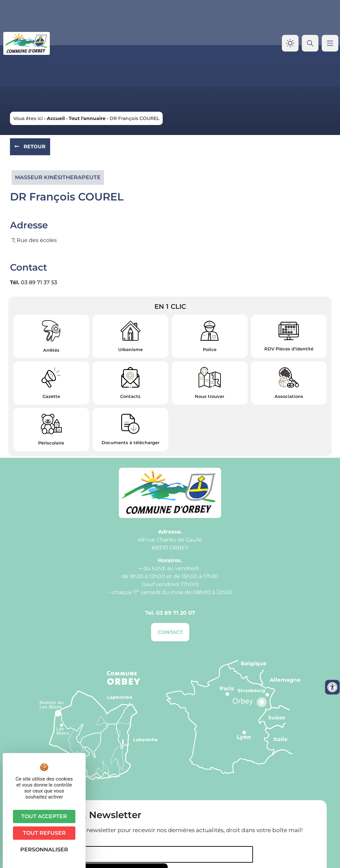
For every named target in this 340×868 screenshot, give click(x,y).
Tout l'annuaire (87, 118)
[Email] (126, 854)
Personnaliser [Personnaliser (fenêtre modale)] (44, 850)
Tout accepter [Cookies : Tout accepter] (44, 816)
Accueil (56, 118)
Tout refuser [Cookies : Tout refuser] (44, 833)
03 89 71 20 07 (176, 613)
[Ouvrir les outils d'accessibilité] (332, 687)
